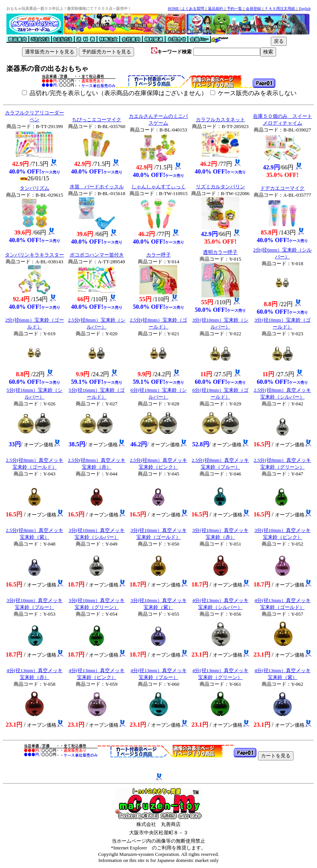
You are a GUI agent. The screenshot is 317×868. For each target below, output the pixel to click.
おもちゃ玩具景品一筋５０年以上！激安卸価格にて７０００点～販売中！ (69, 9)
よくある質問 (193, 9)
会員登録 (253, 9)
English (305, 9)
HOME (173, 9)
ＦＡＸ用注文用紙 (280, 9)
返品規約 (215, 9)
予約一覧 (234, 9)
